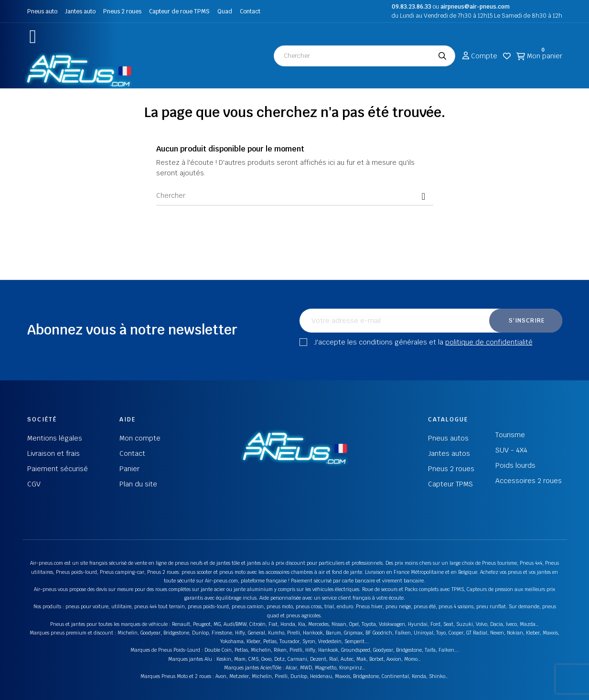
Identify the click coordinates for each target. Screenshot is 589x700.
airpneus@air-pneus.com (475, 7)
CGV (34, 484)
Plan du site (138, 484)
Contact (250, 11)
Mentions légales (55, 438)
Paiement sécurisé (58, 469)
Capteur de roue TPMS (179, 11)
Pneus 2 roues (122, 11)
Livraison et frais (54, 453)
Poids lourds (515, 465)
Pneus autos (448, 438)
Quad (225, 11)
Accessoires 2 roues (529, 481)
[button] (33, 37)
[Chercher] (295, 196)
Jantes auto (80, 11)
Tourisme (510, 435)
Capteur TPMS (450, 484)
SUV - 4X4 (511, 450)
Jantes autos (449, 453)
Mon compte (140, 438)
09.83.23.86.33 (412, 7)
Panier (129, 469)
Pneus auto (42, 11)
